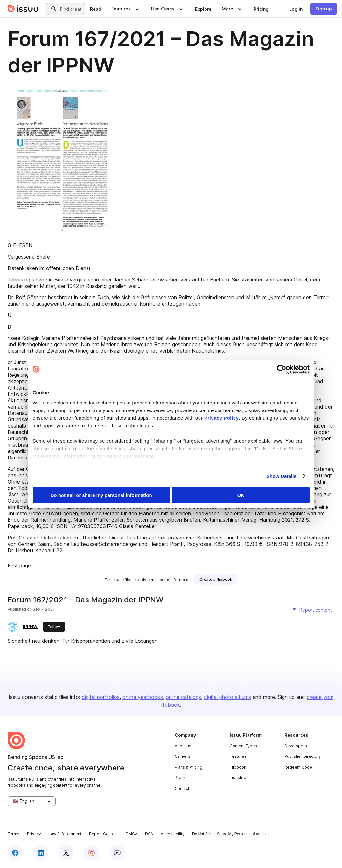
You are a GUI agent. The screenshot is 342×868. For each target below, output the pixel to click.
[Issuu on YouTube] (117, 853)
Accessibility (173, 834)
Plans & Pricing (188, 767)
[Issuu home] (23, 9)
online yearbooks (143, 697)
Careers (182, 756)
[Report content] (312, 610)
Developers (296, 746)
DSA (149, 834)
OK (241, 495)
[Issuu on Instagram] (92, 853)
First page (19, 566)
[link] (96, 9)
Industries (239, 778)
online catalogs (183, 697)
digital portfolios (101, 697)
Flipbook (238, 767)
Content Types (243, 746)
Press (180, 778)
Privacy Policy (222, 418)
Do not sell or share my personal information (101, 495)
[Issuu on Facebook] (15, 853)
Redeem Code (298, 767)
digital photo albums (227, 697)
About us (183, 746)
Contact (182, 788)
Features (238, 756)
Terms (14, 834)
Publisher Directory (303, 756)
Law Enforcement (65, 834)
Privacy (34, 834)
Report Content (104, 834)
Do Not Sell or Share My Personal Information (231, 834)
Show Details (282, 476)
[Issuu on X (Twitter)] (66, 853)
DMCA (132, 834)
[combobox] (71, 9)
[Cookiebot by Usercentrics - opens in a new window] (282, 370)
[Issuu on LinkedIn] (41, 853)
